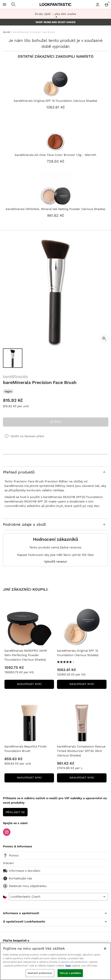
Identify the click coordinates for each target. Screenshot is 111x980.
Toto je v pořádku (70, 973)
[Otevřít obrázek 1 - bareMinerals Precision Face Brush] (13, 358)
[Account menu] (98, 4)
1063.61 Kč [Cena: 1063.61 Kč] (66, 670)
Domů (6, 32)
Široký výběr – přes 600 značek (55, 14)
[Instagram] (7, 835)
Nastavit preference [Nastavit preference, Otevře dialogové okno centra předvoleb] (40, 973)
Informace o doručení (22, 871)
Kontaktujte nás (18, 878)
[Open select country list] (58, 897)
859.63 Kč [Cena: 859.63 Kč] (14, 759)
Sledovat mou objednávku (25, 886)
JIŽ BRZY (56, 422)
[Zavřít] (105, 949)
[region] (55, 961)
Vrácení (8, 863)
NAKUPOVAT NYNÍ (35, 685)
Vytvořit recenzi (55, 562)
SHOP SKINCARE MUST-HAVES (56, 22)
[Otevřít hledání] (13, 4)
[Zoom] (104, 339)
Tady (68, 966)
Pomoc (11, 856)
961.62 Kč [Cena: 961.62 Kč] (66, 763)
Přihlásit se (15, 812)
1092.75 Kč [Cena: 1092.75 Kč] (14, 667)
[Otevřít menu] (4, 4)
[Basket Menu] (107, 4)
